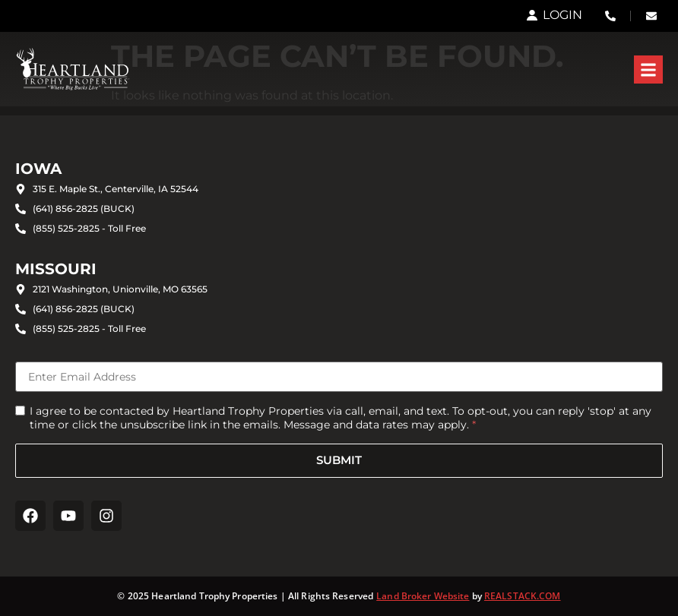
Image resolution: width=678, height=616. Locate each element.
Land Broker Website (423, 596)
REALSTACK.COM (523, 596)
